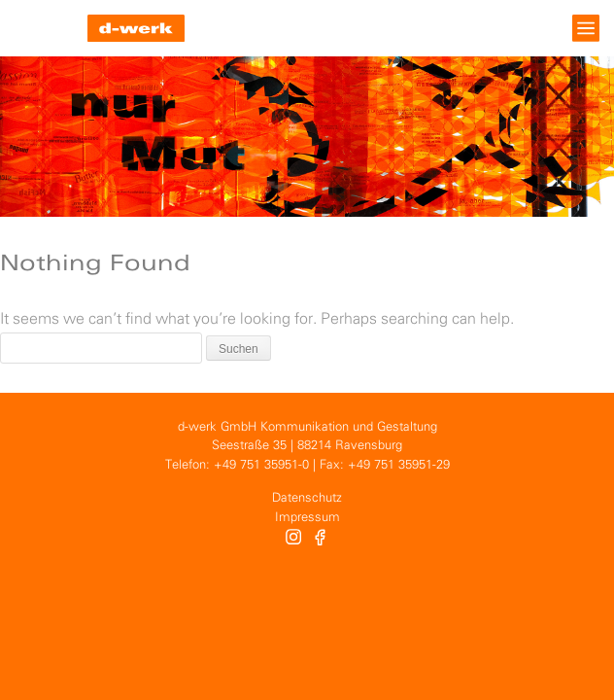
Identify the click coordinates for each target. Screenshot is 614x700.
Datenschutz (307, 498)
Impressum (307, 518)
